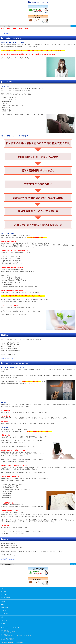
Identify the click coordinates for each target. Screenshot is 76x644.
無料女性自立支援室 (5, 598)
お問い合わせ (4, 620)
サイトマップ (4, 623)
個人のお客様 (4, 591)
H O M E (3, 588)
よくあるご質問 (4, 614)
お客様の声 (3, 611)
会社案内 (3, 617)
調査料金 (3, 604)
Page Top (73, 564)
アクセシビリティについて (14, 627)
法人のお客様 (4, 595)
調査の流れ (3, 601)
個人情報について (4, 627)
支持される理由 (4, 607)
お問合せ (73, 26)
